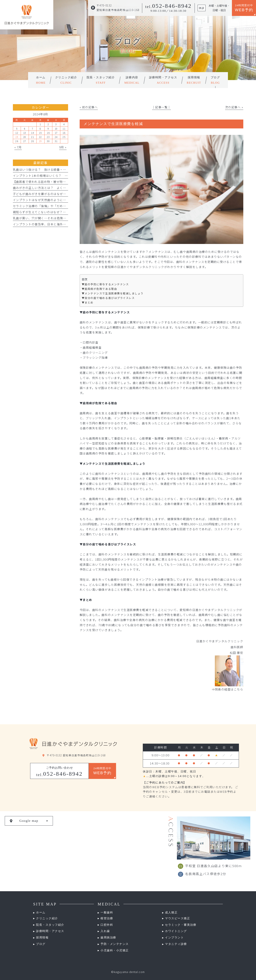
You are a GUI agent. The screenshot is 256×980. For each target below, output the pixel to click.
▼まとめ (88, 302)
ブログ (41, 944)
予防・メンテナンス (115, 944)
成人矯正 (171, 912)
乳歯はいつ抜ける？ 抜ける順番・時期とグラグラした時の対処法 (60, 169)
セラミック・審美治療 (181, 925)
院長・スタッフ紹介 (50, 925)
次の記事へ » (234, 107)
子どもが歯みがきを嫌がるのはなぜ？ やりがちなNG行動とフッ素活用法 (65, 194)
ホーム (41, 912)
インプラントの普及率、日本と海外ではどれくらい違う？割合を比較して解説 (68, 224)
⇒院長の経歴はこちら (227, 689)
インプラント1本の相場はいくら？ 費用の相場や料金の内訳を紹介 (61, 175)
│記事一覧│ (161, 107)
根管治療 (107, 918)
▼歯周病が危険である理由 (99, 289)
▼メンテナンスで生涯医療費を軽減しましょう (113, 293)
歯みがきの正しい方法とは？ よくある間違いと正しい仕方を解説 (60, 188)
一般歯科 (107, 912)
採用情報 (42, 937)
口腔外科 (107, 925)
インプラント (174, 937)
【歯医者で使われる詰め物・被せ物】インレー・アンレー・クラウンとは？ (66, 182)
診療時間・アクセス (50, 931)
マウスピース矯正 (177, 918)
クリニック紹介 (47, 918)
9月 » (63, 147)
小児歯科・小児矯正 (115, 950)
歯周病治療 (108, 937)
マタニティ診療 (176, 944)
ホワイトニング (176, 931)
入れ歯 (105, 931)
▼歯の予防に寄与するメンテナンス (105, 284)
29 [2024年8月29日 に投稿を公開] (40, 141)
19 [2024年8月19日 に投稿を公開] (17, 137)
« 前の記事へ (89, 107)
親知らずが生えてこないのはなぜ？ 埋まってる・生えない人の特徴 (61, 212)
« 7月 (18, 147)
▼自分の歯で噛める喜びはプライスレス (108, 298)
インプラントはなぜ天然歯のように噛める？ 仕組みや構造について (61, 200)
